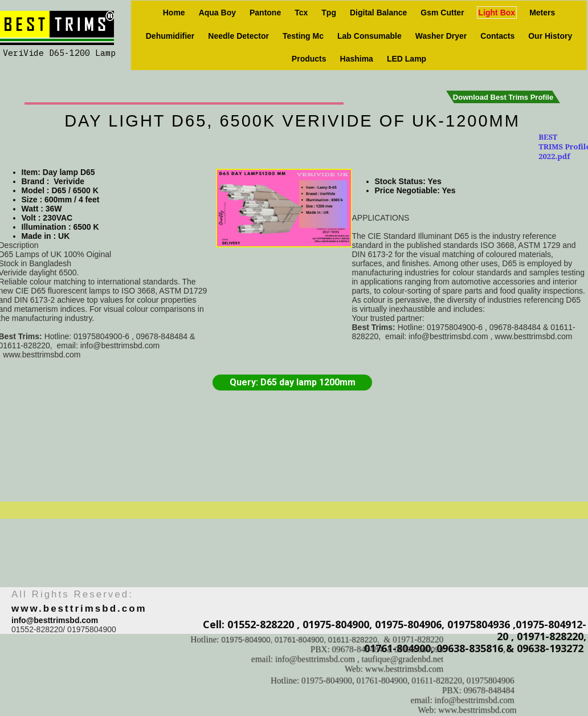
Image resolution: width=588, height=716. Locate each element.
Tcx (301, 13)
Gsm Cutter (442, 13)
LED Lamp (407, 59)
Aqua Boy (217, 13)
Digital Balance (378, 13)
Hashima (357, 59)
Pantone (265, 13)
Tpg (329, 13)
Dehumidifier (170, 36)
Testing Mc (303, 36)
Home (174, 13)
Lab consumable (369, 36)
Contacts (497, 36)
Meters (542, 13)
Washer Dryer (441, 36)
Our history (550, 36)
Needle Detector (238, 36)
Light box (497, 13)
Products (309, 59)
